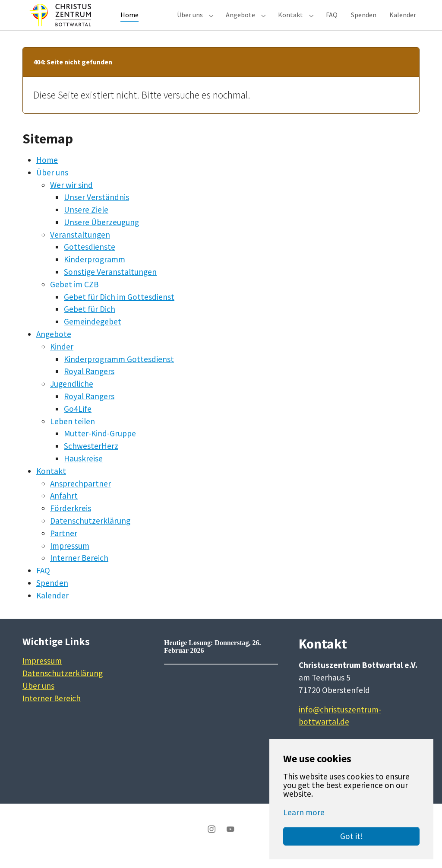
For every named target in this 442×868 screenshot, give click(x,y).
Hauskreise (83, 471)
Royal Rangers (89, 384)
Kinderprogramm (95, 272)
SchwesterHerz (91, 459)
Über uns (52, 185)
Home (47, 173)
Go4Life (78, 422)
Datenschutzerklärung (90, 534)
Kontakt (51, 484)
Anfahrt (64, 509)
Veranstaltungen (80, 248)
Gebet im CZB (74, 297)
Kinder (62, 359)
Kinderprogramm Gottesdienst (119, 372)
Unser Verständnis (96, 210)
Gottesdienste (90, 260)
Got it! (352, 836)
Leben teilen (73, 434)
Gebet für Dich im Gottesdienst (119, 310)
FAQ (43, 583)
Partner (64, 546)
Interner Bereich (79, 571)
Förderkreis (71, 521)
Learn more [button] (304, 812)
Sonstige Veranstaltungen (110, 285)
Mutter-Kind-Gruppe (100, 446)
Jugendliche (72, 397)
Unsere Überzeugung (101, 235)
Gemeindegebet (93, 334)
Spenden (52, 596)
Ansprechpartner (81, 496)
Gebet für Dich (90, 322)
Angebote (54, 347)
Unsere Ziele (86, 223)
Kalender (52, 608)
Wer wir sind (71, 198)
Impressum (70, 559)
